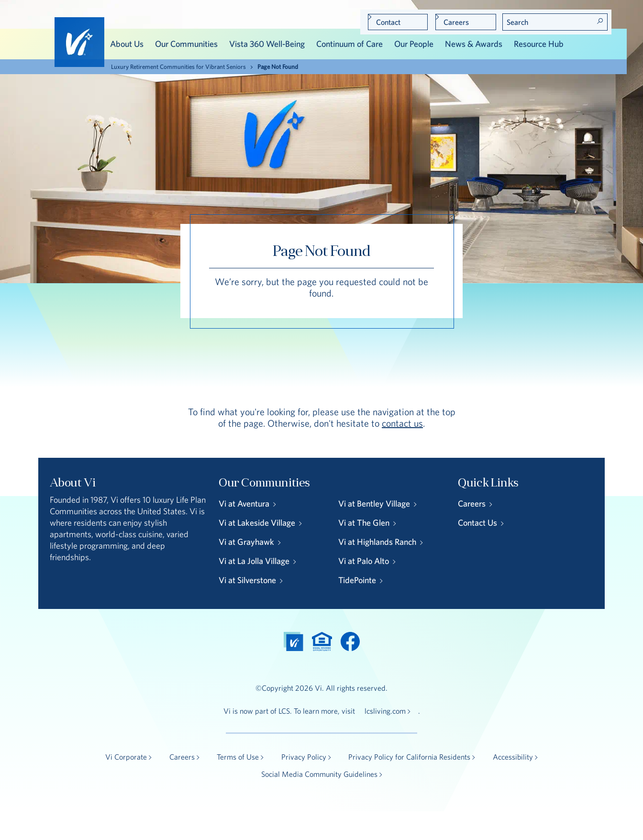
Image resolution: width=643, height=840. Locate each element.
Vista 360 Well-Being (267, 44)
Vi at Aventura (244, 503)
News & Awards (474, 44)
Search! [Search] (600, 21)
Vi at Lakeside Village (257, 523)
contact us (402, 423)
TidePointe (357, 580)
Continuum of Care (349, 44)
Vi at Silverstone (247, 580)
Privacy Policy (304, 757)
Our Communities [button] (186, 44)
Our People (414, 44)
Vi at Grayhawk (246, 542)
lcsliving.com (385, 711)
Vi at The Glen (364, 523)
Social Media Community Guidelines (319, 774)
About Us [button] (127, 44)
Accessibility (513, 757)
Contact (388, 22)
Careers (456, 22)
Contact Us (477, 523)
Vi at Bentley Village (374, 503)
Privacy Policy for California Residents (409, 757)
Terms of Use (238, 757)
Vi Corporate (126, 757)
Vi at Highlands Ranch (377, 542)
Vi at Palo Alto (364, 561)
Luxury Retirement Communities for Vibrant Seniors (178, 67)
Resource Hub (539, 44)
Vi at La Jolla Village (254, 561)
